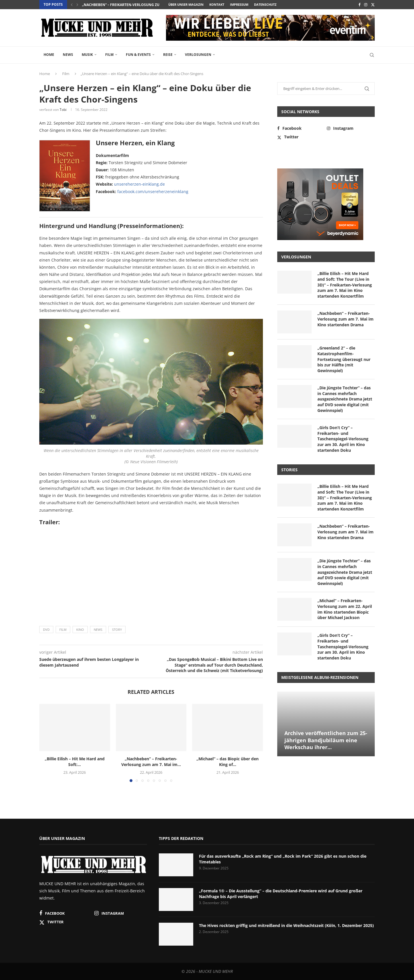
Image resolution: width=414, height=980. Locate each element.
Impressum (239, 4)
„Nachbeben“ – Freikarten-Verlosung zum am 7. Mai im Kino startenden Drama (345, 319)
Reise (168, 55)
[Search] (372, 55)
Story (117, 630)
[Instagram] (366, 5)
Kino (80, 630)
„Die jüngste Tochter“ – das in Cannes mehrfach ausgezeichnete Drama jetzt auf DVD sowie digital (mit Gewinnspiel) (345, 399)
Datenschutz (265, 4)
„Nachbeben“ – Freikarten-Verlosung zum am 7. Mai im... (135, 5)
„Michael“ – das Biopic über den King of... (227, 762)
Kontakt (217, 4)
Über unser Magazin (186, 4)
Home (49, 55)
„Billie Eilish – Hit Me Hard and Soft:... (75, 762)
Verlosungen (198, 55)
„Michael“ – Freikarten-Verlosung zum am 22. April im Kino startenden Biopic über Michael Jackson (345, 609)
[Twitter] (373, 5)
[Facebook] (359, 5)
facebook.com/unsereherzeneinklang (153, 192)
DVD (46, 630)
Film (109, 55)
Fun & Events (138, 55)
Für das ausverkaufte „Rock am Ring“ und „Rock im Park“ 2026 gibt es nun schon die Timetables (283, 859)
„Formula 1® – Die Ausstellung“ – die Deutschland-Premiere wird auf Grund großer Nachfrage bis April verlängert (281, 894)
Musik (87, 55)
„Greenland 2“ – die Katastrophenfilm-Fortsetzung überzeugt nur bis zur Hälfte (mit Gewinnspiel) (344, 359)
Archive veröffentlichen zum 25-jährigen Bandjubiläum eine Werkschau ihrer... (326, 740)
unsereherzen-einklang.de (139, 184)
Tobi (63, 110)
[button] (72, 5)
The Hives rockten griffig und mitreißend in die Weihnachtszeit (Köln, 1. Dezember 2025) (286, 925)
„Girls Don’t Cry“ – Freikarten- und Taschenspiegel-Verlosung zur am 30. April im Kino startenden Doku (343, 439)
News (68, 55)
